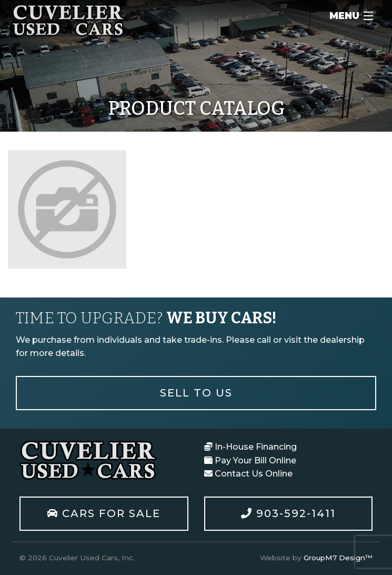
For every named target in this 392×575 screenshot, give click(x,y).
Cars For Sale (104, 513)
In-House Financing (250, 447)
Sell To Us (196, 393)
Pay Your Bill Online (250, 460)
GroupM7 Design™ (338, 558)
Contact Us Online (248, 474)
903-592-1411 (288, 513)
